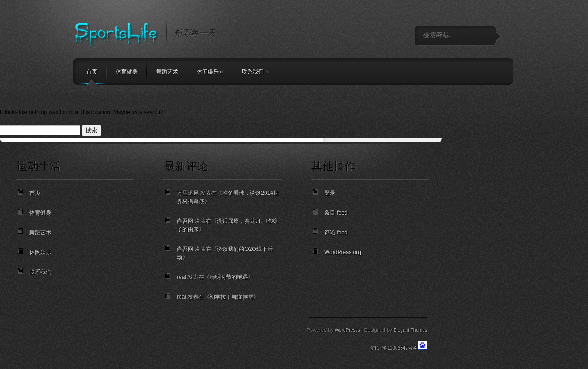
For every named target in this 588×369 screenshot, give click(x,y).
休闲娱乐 (210, 72)
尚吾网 (185, 221)
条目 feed (336, 213)
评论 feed (336, 233)
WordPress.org (343, 252)
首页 (92, 72)
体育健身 (127, 72)
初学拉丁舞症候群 (232, 297)
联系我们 (255, 72)
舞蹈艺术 (167, 72)
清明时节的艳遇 (229, 277)
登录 (330, 193)
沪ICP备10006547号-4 (393, 348)
